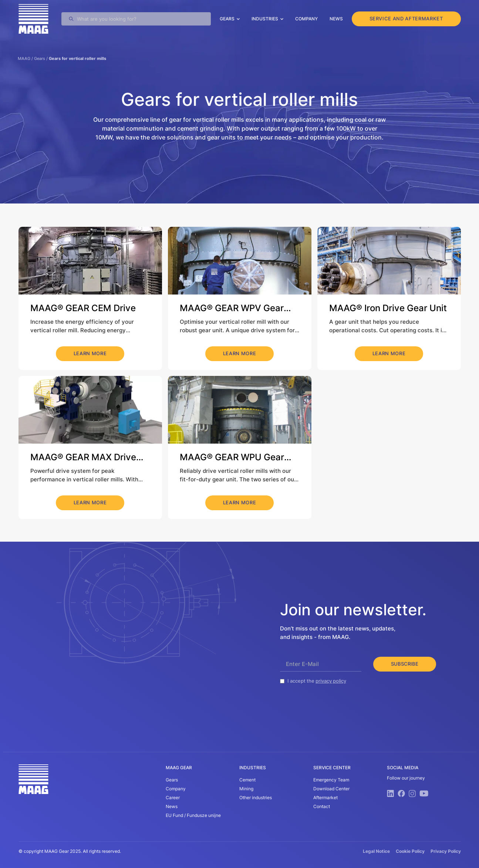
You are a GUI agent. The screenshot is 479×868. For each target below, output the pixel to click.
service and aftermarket (406, 18)
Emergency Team (331, 780)
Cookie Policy (410, 851)
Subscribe (405, 664)
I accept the (317, 681)
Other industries (256, 798)
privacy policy (331, 681)
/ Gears (38, 58)
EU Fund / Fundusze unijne (193, 815)
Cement (247, 780)
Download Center (331, 789)
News (336, 19)
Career (173, 798)
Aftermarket (325, 798)
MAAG (24, 58)
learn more (90, 353)
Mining (246, 789)
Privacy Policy (446, 851)
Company (306, 19)
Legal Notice (376, 851)
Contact (322, 806)
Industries (265, 19)
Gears (227, 19)
